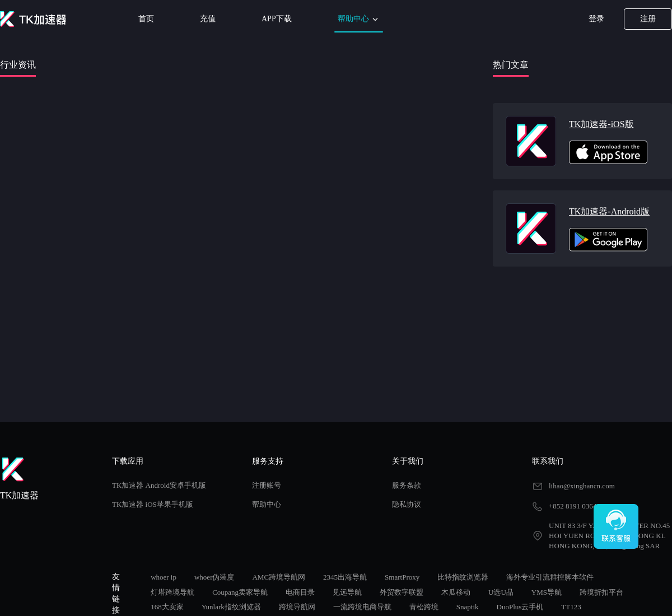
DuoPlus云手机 (520, 607)
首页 (146, 19)
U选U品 (501, 592)
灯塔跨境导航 (172, 592)
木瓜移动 (456, 592)
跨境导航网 (297, 607)
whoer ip (164, 577)
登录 (596, 19)
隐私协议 (407, 504)
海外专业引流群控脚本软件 (550, 577)
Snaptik (468, 607)
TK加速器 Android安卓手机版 (159, 485)
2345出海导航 (345, 577)
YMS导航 (547, 592)
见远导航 (347, 592)
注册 (648, 19)
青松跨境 (424, 607)
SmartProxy (402, 577)
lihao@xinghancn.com (582, 486)
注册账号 (267, 485)
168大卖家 (167, 607)
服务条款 (407, 485)
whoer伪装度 (214, 577)
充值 (208, 19)
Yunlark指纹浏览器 (231, 607)
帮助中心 (359, 19)
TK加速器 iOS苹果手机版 (153, 504)
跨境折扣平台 (601, 592)
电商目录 (300, 592)
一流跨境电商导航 (362, 607)
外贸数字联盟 (402, 592)
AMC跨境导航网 (279, 577)
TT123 (571, 607)
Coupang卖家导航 (240, 592)
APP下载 (277, 19)
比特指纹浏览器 (463, 577)
